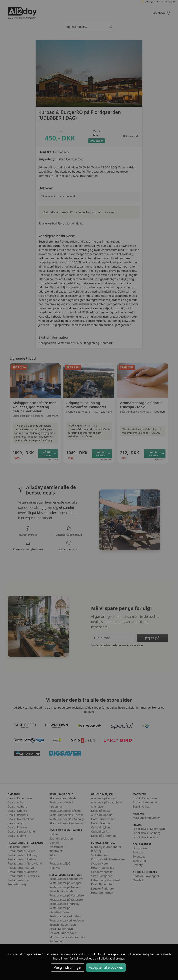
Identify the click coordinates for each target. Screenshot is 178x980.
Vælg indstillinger (68, 967)
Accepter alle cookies (106, 967)
